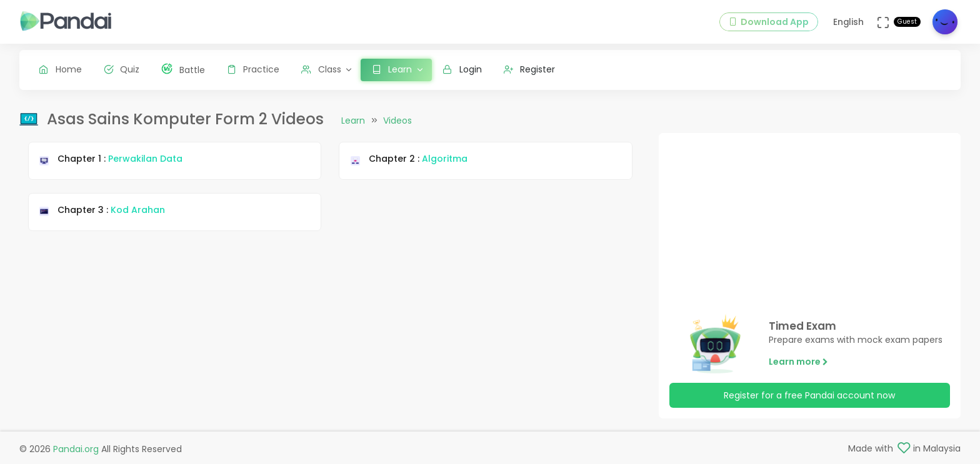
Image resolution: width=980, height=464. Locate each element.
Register (530, 69)
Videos (397, 121)
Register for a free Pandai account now (809, 395)
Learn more (798, 362)
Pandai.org (76, 449)
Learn (353, 121)
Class (321, 69)
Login (462, 69)
